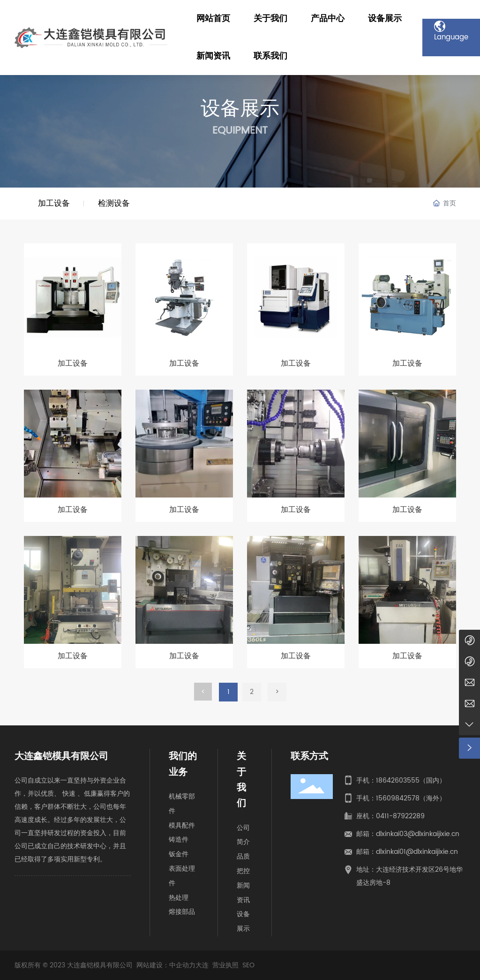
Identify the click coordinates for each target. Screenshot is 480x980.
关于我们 (270, 19)
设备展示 (385, 19)
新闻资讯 (213, 56)
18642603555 (398, 780)
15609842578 (398, 798)
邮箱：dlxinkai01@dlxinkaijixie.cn (407, 852)
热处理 (179, 898)
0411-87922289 (400, 816)
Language (451, 26)
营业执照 (225, 965)
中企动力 (182, 965)
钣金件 (179, 854)
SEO (248, 965)
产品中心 (328, 19)
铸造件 (179, 840)
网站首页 (213, 19)
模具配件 (182, 825)
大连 (202, 965)
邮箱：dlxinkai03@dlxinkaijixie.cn (408, 834)
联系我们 (270, 56)
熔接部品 (182, 912)
